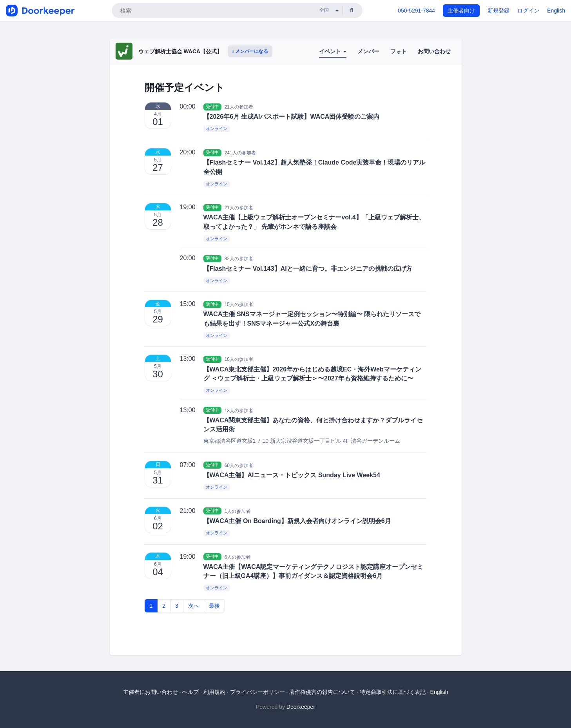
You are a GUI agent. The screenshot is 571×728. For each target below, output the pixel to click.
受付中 (212, 107)
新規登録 (498, 11)
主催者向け (461, 11)
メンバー (368, 51)
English (556, 11)
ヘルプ (190, 692)
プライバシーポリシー (257, 692)
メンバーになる (250, 51)
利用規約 (214, 692)
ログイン (528, 11)
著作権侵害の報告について (322, 692)
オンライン (217, 129)
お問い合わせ (434, 51)
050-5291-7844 (416, 11)
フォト (399, 51)
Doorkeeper (301, 707)
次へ (194, 606)
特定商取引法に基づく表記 (393, 692)
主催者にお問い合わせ (150, 692)
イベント (333, 51)
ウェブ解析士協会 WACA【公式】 (180, 51)
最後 (214, 606)
